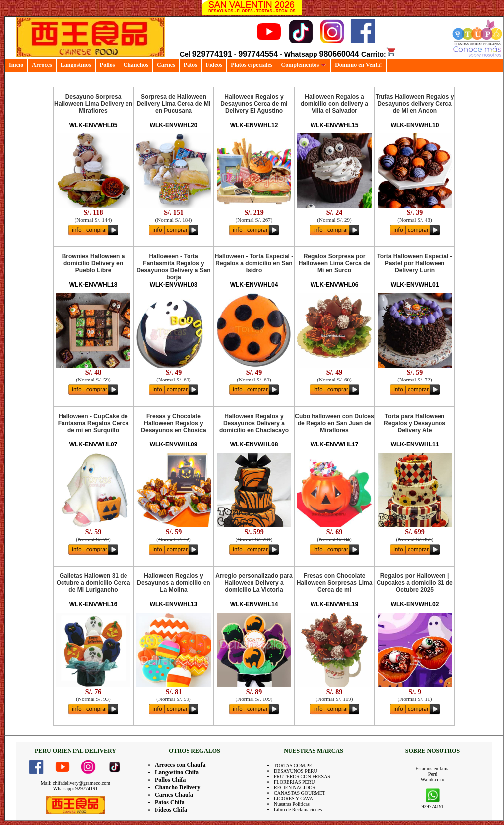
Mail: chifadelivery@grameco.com (75, 783)
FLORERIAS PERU (294, 782)
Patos (190, 65)
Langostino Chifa (177, 772)
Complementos (304, 65)
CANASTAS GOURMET (300, 793)
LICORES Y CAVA (293, 798)
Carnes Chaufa (174, 795)
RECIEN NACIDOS (294, 788)
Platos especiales (252, 65)
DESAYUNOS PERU (296, 771)
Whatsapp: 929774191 (75, 789)
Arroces (42, 65)
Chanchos (136, 65)
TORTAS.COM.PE (293, 766)
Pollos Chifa (170, 780)
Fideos (214, 65)
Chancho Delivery (178, 787)
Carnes (166, 65)
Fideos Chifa (171, 810)
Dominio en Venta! (358, 65)
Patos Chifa (170, 802)
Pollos (107, 65)
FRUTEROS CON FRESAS (302, 777)
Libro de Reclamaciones (298, 809)
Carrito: (379, 54)
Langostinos (76, 65)
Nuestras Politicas (292, 804)
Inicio (16, 65)
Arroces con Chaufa (180, 765)
